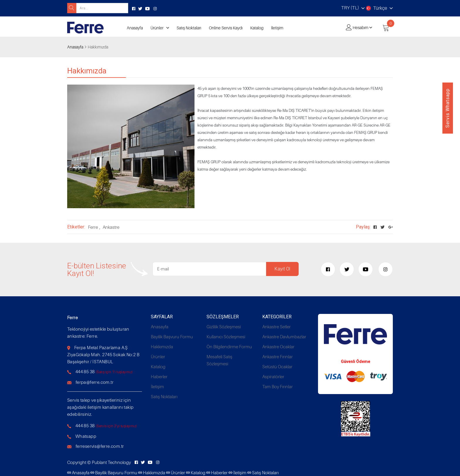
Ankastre (111, 227)
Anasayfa (135, 28)
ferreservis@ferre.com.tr (100, 446)
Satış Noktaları (189, 28)
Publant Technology (111, 462)
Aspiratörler (273, 376)
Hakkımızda (162, 347)
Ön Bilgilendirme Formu (229, 347)
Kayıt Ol (282, 269)
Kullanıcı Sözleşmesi (226, 337)
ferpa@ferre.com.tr (95, 382)
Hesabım (361, 27)
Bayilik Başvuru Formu (172, 337)
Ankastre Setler (276, 327)
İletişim (277, 28)
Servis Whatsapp (448, 108)
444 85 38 (85, 371)
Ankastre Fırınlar (278, 356)
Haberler (159, 376)
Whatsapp (86, 436)
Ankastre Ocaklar (278, 347)
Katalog (257, 28)
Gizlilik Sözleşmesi (224, 327)
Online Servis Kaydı (226, 28)
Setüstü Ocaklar (277, 366)
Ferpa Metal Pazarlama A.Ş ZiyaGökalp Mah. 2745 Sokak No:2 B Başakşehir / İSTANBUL (103, 354)
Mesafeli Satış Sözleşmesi (219, 360)
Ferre (93, 227)
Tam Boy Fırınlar (278, 386)
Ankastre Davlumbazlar (284, 337)
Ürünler (157, 28)
